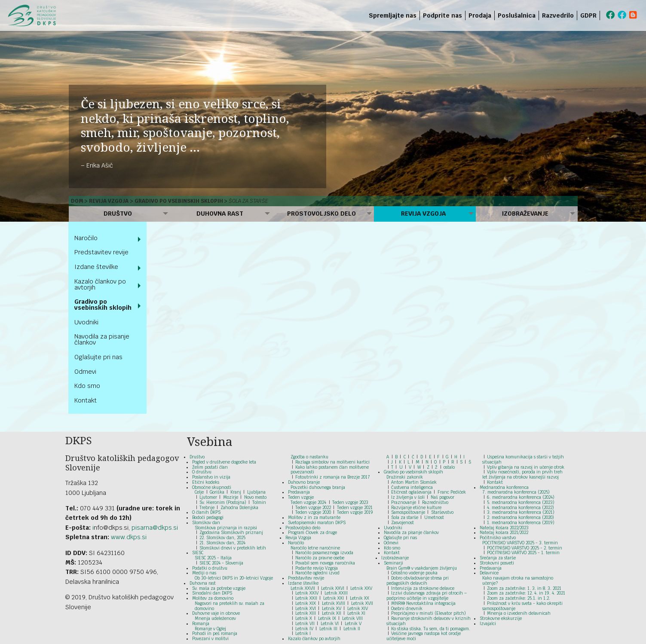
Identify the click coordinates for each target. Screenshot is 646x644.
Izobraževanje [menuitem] (525, 214)
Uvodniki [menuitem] (86, 322)
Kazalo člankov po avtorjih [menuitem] (100, 284)
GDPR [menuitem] (588, 15)
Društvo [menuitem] (118, 214)
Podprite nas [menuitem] (442, 15)
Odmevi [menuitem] (85, 372)
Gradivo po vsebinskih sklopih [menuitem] (103, 305)
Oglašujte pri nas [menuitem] (98, 357)
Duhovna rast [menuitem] (220, 214)
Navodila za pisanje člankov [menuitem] (102, 339)
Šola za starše (248, 201)
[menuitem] (602, 15)
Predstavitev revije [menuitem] (101, 252)
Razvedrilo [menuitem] (558, 15)
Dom (77, 201)
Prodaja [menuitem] (480, 15)
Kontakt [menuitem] (86, 400)
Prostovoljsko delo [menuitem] (321, 214)
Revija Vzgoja (109, 201)
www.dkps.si (129, 537)
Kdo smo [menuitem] (87, 386)
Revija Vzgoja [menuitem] (423, 214)
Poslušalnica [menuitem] (517, 15)
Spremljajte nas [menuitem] (393, 15)
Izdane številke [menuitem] (96, 267)
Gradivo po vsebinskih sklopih (179, 201)
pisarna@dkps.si (155, 528)
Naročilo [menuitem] (86, 238)
